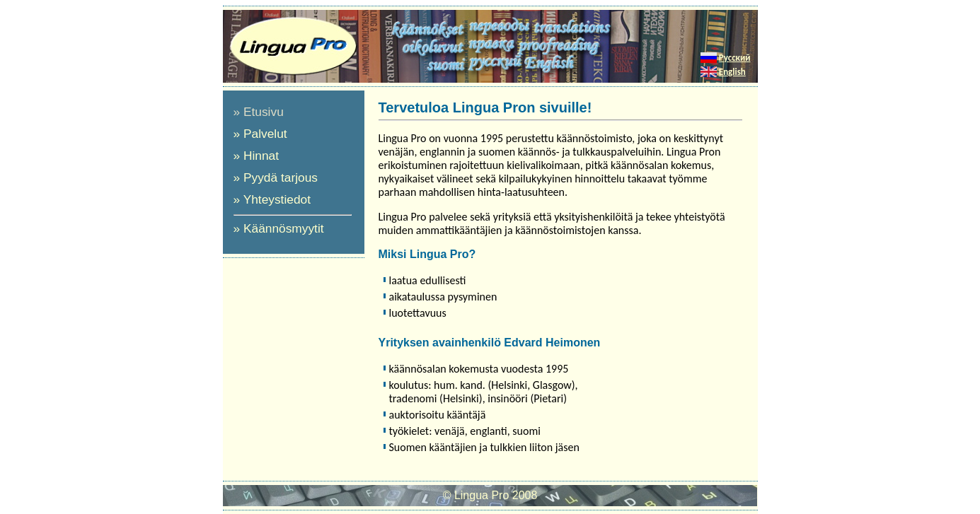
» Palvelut (260, 134)
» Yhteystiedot (272, 199)
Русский (735, 58)
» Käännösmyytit (279, 228)
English (732, 72)
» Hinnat (256, 156)
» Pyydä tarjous (276, 177)
